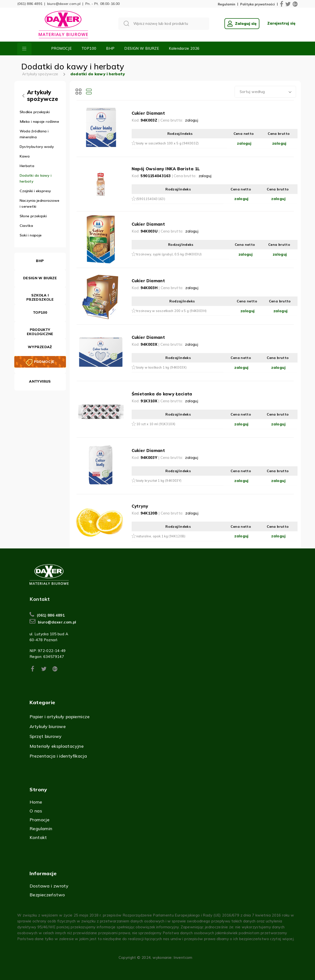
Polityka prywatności (258, 4)
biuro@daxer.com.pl (64, 4)
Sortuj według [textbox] (252, 92)
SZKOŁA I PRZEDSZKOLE (40, 297)
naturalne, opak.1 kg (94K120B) (161, 536)
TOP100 (89, 48)
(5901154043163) (151, 199)
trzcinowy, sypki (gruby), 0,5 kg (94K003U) (169, 254)
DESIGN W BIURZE (142, 48)
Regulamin (227, 4)
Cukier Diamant (148, 113)
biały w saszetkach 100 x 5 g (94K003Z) (168, 143)
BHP (110, 48)
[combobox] (265, 92)
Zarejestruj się (281, 23)
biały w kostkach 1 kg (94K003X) (162, 367)
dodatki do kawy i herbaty (98, 74)
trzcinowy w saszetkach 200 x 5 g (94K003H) (172, 311)
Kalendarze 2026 (184, 48)
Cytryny (140, 506)
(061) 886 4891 (30, 4)
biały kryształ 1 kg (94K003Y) (159, 481)
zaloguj (192, 120)
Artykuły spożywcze (40, 74)
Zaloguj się (242, 24)
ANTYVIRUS (40, 381)
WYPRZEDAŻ (40, 347)
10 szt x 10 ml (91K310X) (156, 424)
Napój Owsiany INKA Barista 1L (166, 169)
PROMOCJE (61, 48)
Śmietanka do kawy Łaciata (162, 394)
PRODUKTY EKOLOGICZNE (40, 332)
